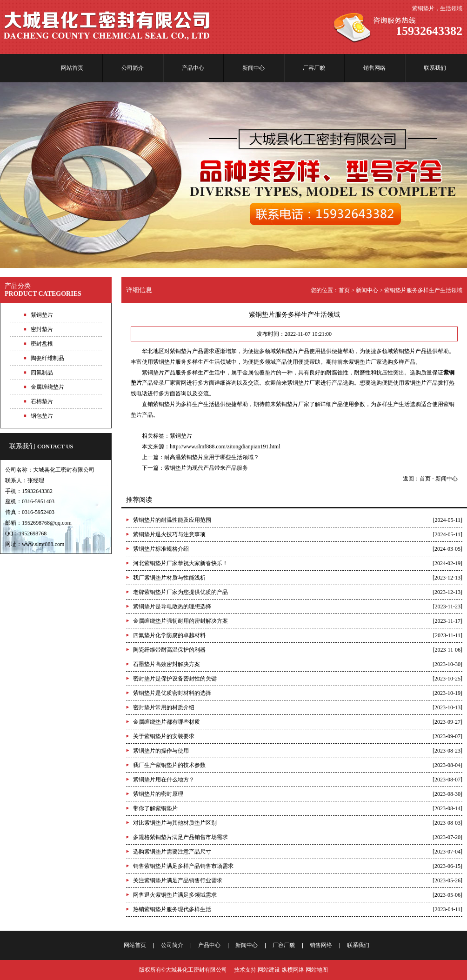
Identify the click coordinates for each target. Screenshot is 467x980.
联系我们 (435, 68)
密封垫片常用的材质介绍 (164, 707)
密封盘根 (42, 344)
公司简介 (133, 68)
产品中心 (193, 68)
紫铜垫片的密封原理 (158, 794)
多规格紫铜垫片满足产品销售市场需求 (180, 837)
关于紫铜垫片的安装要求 (164, 736)
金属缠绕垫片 (47, 387)
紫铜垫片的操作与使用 (161, 751)
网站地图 (317, 970)
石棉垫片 (42, 401)
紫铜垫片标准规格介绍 (161, 549)
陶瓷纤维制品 (47, 358)
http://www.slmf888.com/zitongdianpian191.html (225, 447)
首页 (344, 290)
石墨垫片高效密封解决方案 (167, 664)
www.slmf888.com (43, 544)
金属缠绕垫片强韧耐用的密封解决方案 (180, 621)
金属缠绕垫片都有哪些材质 (167, 722)
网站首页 (72, 68)
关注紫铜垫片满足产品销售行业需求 (178, 880)
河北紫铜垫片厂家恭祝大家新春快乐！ (180, 563)
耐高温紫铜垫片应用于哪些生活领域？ (212, 457)
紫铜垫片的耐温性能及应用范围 (172, 520)
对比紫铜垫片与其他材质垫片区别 (175, 823)
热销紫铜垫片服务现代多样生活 (172, 909)
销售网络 (374, 68)
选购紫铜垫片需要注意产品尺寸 (172, 852)
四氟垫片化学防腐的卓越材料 (169, 635)
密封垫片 (42, 329)
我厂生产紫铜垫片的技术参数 (169, 765)
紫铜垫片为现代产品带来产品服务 (206, 468)
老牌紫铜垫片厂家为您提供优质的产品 (180, 592)
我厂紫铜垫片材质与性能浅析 (169, 578)
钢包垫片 (42, 416)
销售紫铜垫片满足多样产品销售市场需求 (183, 866)
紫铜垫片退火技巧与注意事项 (169, 534)
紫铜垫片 (181, 436)
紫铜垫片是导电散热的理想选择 (172, 607)
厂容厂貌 (314, 68)
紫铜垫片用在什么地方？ (164, 780)
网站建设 (269, 970)
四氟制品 (42, 373)
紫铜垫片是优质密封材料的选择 (172, 693)
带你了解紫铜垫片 (155, 808)
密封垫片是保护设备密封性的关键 (175, 679)
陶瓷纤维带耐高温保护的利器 (169, 650)
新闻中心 (254, 68)
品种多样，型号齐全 (233, 175)
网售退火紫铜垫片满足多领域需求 (175, 895)
